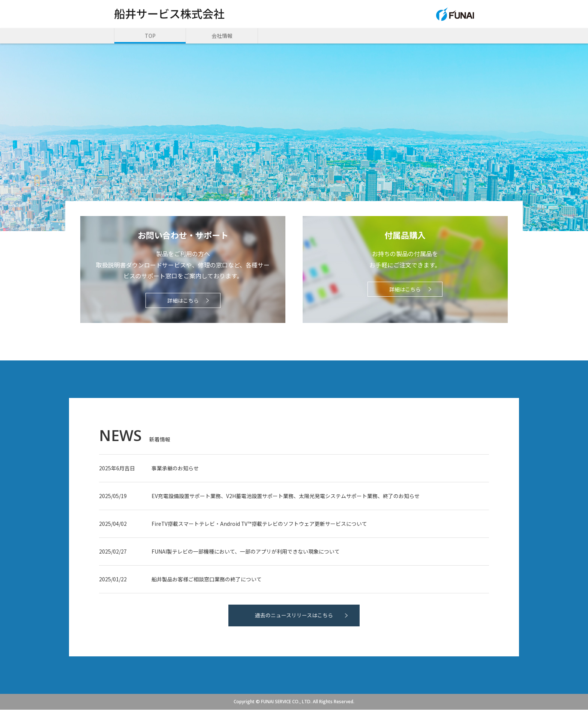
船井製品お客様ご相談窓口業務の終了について (207, 579)
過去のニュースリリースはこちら (294, 616)
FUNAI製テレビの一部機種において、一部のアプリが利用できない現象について (246, 552)
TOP (150, 36)
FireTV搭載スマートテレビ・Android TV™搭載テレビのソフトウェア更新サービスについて (260, 524)
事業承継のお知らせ (175, 468)
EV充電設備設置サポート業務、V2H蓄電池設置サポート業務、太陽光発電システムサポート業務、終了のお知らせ (286, 496)
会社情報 (222, 36)
